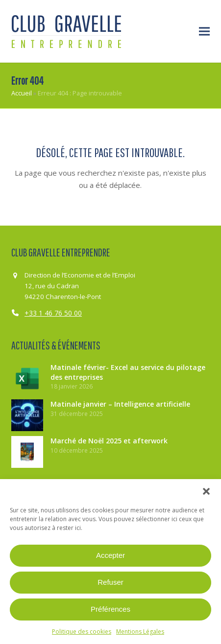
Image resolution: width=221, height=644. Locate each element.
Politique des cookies (82, 632)
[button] (206, 491)
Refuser (110, 582)
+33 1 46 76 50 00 (53, 313)
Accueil (22, 93)
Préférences (110, 609)
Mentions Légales (140, 632)
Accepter (110, 555)
